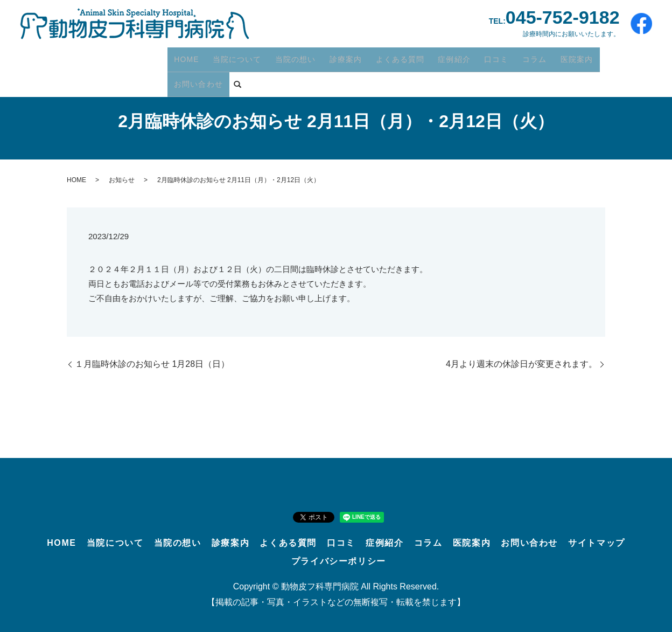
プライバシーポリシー (339, 561)
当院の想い (289, 57)
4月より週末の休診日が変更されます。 (521, 364)
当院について (233, 57)
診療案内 (337, 57)
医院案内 (556, 57)
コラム (516, 57)
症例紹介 (440, 57)
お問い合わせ (607, 57)
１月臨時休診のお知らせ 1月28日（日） (152, 364)
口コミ (481, 57)
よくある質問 (389, 57)
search (176, 75)
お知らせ (122, 180)
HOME (185, 57)
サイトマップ (597, 543)
